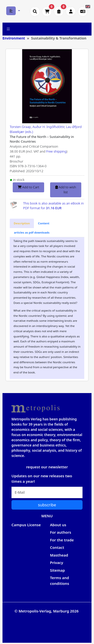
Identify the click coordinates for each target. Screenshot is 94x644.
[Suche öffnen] (35, 11)
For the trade (62, 540)
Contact (57, 547)
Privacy (57, 563)
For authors (61, 532)
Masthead (59, 555)
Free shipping (56, 151)
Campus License (26, 525)
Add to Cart (28, 187)
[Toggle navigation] (8, 29)
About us (58, 525)
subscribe (47, 505)
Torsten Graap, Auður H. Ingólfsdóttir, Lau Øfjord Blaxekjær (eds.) (46, 129)
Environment (14, 38)
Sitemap (58, 570)
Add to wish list (66, 190)
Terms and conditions (60, 581)
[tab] (22, 223)
